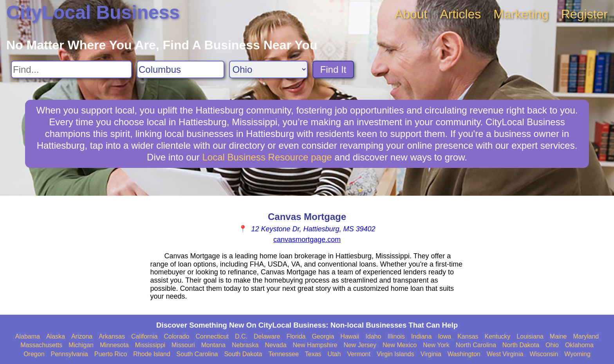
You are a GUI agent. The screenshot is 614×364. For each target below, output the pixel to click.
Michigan (81, 345)
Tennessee (283, 354)
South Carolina (197, 354)
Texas (313, 354)
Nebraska (245, 345)
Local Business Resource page (267, 157)
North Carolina (476, 345)
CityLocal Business (93, 12)
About (411, 14)
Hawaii (350, 336)
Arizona (82, 336)
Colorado (176, 336)
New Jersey (360, 345)
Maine (558, 336)
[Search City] (181, 69)
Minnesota (114, 345)
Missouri (183, 345)
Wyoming (577, 354)
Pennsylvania (70, 354)
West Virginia (505, 354)
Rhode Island (152, 354)
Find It (333, 69)
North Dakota (521, 345)
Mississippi (150, 345)
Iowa (444, 336)
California (144, 336)
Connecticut (212, 336)
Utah (334, 354)
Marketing (521, 14)
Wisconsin (544, 354)
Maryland (586, 336)
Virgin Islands (395, 354)
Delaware (267, 336)
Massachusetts (41, 345)
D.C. (241, 336)
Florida (296, 336)
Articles (460, 14)
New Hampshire (315, 345)
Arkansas (112, 336)
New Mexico (400, 345)
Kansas (468, 336)
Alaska (56, 336)
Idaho (373, 336)
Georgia (323, 336)
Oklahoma (579, 345)
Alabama (28, 336)
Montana (213, 345)
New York (436, 345)
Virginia (431, 354)
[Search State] (268, 69)
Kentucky (498, 336)
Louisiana (530, 336)
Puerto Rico (111, 354)
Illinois (396, 336)
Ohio (552, 345)
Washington (464, 354)
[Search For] (71, 69)
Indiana (422, 336)
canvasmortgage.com (307, 240)
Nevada (275, 345)
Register (584, 14)
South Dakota (243, 354)
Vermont (359, 354)
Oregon (34, 354)
